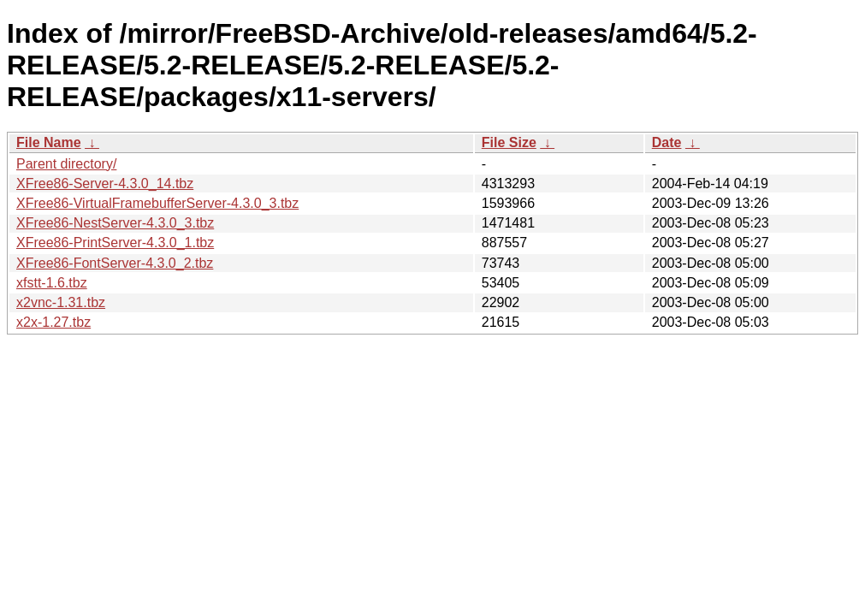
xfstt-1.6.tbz (52, 283)
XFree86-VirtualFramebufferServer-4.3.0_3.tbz (157, 203)
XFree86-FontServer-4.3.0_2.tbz (115, 263)
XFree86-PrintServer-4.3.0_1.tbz (115, 243)
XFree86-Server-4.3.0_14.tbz (105, 184)
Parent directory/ (66, 164)
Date (667, 142)
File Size (509, 142)
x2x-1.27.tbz (53, 322)
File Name (49, 142)
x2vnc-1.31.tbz (61, 302)
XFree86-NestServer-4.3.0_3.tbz (115, 223)
